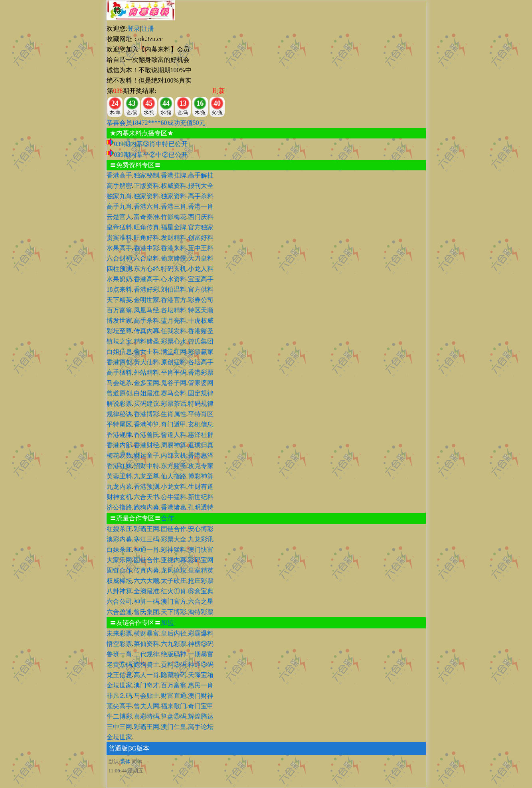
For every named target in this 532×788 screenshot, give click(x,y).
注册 (148, 29)
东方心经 (146, 269)
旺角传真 (146, 227)
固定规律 (201, 393)
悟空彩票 (119, 644)
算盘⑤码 (174, 716)
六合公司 (119, 601)
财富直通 (174, 696)
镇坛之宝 (119, 341)
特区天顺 (201, 310)
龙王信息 (119, 675)
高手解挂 (201, 175)
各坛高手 (201, 362)
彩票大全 (174, 539)
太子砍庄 (174, 581)
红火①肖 (174, 591)
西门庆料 (201, 217)
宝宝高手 (201, 279)
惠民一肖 (201, 685)
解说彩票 (119, 404)
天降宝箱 (201, 675)
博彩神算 (201, 476)
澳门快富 (201, 550)
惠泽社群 (201, 435)
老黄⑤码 (119, 665)
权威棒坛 (119, 581)
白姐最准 (146, 393)
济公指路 (119, 507)
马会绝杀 (119, 383)
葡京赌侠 (174, 258)
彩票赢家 (201, 352)
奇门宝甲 (201, 706)
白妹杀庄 (119, 550)
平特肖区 (201, 414)
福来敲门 (174, 706)
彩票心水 (174, 341)
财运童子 (146, 455)
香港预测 (146, 487)
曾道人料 (174, 435)
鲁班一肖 (119, 654)
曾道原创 (119, 393)
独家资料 (146, 196)
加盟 (168, 623)
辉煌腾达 (201, 716)
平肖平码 (174, 372)
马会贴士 (146, 696)
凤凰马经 (146, 310)
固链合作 (174, 529)
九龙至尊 (146, 476)
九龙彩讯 (201, 539)
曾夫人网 (146, 706)
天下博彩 (174, 612)
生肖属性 (174, 414)
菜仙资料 (146, 644)
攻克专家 (201, 466)
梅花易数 (119, 455)
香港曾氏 (146, 435)
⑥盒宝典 (201, 591)
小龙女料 (174, 487)
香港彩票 (201, 372)
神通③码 (201, 665)
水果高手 (119, 248)
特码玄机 (174, 269)
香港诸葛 (174, 507)
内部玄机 (174, 455)
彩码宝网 (201, 560)
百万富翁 (119, 310)
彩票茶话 (174, 404)
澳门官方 (174, 601)
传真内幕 (146, 570)
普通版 (118, 748)
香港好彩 (146, 289)
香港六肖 (146, 206)
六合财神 (119, 258)
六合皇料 (146, 258)
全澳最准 (146, 591)
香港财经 (146, 445)
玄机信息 (201, 424)
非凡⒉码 (119, 696)
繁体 (125, 761)
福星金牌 (174, 227)
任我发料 (174, 331)
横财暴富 (146, 633)
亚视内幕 (174, 560)
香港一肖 (201, 206)
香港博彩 (146, 414)
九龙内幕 (119, 487)
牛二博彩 (119, 716)
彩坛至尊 (119, 331)
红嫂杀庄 (119, 529)
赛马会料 (174, 393)
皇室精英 (201, 570)
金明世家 (146, 300)
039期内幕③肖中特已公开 (151, 144)
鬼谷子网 (174, 383)
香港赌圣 (201, 331)
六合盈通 (119, 612)
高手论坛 (201, 727)
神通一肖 (146, 550)
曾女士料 (146, 352)
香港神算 (146, 424)
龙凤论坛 (174, 570)
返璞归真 (201, 445)
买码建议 (146, 404)
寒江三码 (146, 539)
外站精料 (146, 372)
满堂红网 (174, 352)
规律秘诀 (119, 414)
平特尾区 (119, 424)
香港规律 (119, 435)
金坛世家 (119, 685)
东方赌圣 (174, 466)
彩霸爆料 (201, 633)
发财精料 (174, 238)
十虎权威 (201, 321)
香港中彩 (146, 248)
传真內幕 (146, 331)
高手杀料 (201, 196)
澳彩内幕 (119, 539)
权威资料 (174, 186)
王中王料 (201, 248)
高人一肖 (146, 675)
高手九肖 (119, 206)
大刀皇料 (201, 258)
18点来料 (119, 289)
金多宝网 (146, 383)
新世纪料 (201, 497)
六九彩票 (174, 644)
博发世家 (119, 321)
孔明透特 (201, 507)
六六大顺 (146, 581)
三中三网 (119, 727)
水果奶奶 (119, 279)
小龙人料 (201, 269)
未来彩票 (119, 633)
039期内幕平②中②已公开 (151, 155)
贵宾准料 (119, 238)
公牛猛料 (174, 497)
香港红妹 (119, 466)
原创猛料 (174, 362)
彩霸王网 (146, 529)
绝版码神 (174, 654)
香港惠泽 (201, 455)
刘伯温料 (174, 289)
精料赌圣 (146, 341)
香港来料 (174, 248)
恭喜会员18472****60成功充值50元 (156, 123)
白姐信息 (119, 352)
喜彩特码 (146, 716)
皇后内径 (174, 633)
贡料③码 (174, 665)
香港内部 (119, 445)
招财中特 (146, 466)
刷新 (219, 91)
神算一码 (146, 601)
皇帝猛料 (119, 227)
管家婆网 (201, 383)
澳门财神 (201, 696)
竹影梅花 (174, 217)
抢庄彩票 (201, 581)
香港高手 (119, 175)
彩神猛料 (174, 550)
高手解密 (119, 186)
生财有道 (201, 487)
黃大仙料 (146, 362)
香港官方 (174, 300)
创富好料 (201, 238)
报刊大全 (201, 186)
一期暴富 (201, 654)
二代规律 (146, 654)
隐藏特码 (174, 675)
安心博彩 (201, 529)
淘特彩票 (201, 612)
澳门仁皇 (174, 727)
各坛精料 (174, 310)
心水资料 (174, 279)
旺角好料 (146, 238)
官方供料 (201, 289)
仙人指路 (174, 476)
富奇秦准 (146, 217)
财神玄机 (119, 497)
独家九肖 (119, 196)
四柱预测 (119, 269)
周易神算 (174, 445)
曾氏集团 (201, 341)
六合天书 (146, 497)
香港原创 (119, 362)
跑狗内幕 (146, 507)
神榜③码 (201, 644)
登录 (134, 29)
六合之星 (201, 601)
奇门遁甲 (174, 424)
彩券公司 (201, 300)
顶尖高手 (119, 706)
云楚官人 (119, 217)
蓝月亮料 (174, 321)
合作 (168, 518)
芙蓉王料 (119, 476)
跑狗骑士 (146, 665)
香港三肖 (174, 206)
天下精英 (119, 300)
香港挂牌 (174, 175)
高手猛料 (119, 372)
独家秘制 (146, 175)
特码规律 (201, 404)
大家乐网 (119, 560)
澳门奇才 (146, 685)
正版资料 (146, 186)
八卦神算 (119, 591)
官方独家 (201, 227)
